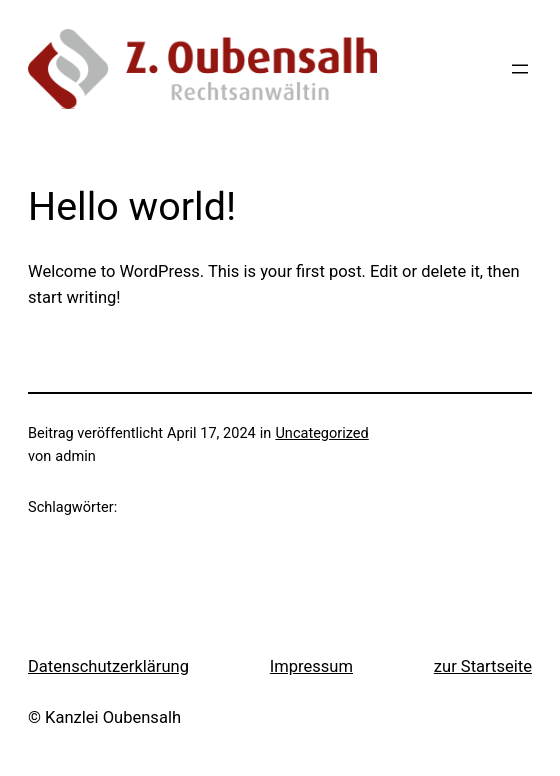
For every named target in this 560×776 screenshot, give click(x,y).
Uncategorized (321, 433)
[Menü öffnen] (520, 69)
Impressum (311, 666)
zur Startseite (483, 666)
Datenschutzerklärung (108, 666)
